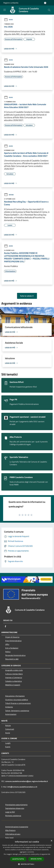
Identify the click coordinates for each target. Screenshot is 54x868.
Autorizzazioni (11, 714)
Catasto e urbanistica (13, 681)
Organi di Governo (12, 637)
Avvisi (8, 20)
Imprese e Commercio (14, 678)
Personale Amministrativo (15, 655)
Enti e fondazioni (12, 648)
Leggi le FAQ (10, 812)
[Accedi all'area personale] (45, 3)
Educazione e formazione (15, 696)
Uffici (7, 644)
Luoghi (8, 743)
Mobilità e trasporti (13, 685)
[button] (27, 864)
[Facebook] (5, 626)
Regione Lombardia (11, 3)
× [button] (51, 841)
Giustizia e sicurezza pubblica (17, 700)
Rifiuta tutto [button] (36, 859)
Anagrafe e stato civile (14, 670)
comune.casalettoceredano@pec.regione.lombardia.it (27, 781)
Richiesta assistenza (13, 816)
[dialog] (27, 853)
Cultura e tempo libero (14, 674)
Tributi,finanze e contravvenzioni (18, 703)
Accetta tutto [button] (18, 859)
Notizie (9, 195)
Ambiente (9, 707)
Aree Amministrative (13, 641)
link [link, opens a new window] (49, 854)
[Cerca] (49, 10)
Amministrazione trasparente (17, 827)
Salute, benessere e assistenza (17, 711)
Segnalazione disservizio (15, 808)
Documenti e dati (12, 659)
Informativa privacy (13, 834)
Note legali (9, 838)
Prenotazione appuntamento (16, 805)
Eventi (8, 747)
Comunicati (10, 729)
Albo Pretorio (10, 830)
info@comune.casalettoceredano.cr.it (22, 787)
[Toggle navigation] (5, 10)
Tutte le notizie (27, 296)
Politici (8, 652)
